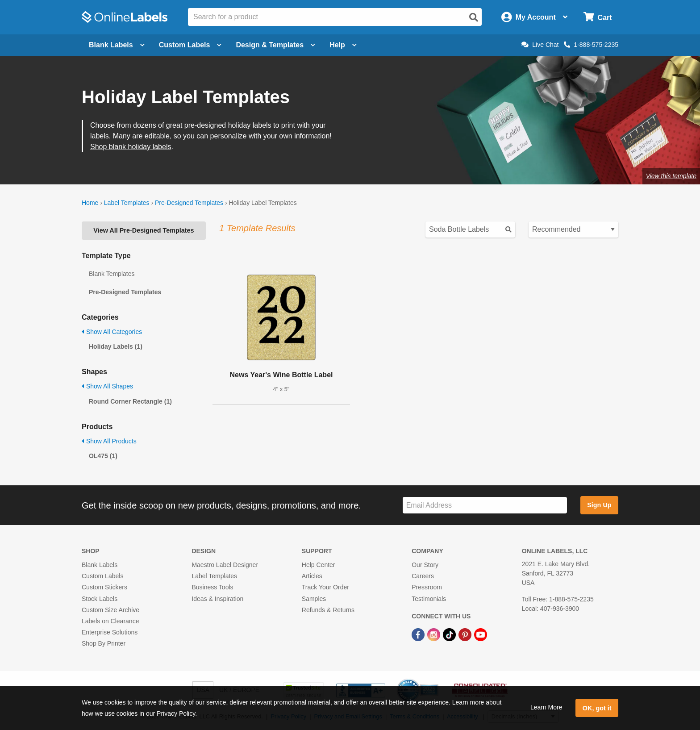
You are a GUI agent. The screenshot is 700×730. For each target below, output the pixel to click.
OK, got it (597, 708)
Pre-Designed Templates (189, 203)
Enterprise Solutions (110, 632)
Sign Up (599, 505)
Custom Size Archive (110, 610)
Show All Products (109, 441)
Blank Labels (100, 565)
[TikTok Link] (450, 634)
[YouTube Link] (481, 634)
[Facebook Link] (419, 634)
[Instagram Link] (435, 634)
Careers (423, 576)
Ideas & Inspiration (217, 599)
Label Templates (127, 203)
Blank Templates (112, 274)
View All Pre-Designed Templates (144, 230)
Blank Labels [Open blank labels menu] (117, 45)
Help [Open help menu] (343, 45)
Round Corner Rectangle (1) (130, 401)
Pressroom (427, 587)
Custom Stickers (104, 587)
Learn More (546, 707)
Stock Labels (100, 599)
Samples (314, 599)
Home (90, 203)
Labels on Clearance (110, 621)
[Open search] (474, 17)
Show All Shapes (107, 386)
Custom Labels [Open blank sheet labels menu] (190, 45)
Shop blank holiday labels (131, 147)
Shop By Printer (104, 643)
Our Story (425, 565)
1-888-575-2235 (591, 45)
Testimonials (429, 599)
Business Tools (212, 587)
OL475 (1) (103, 456)
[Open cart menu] (598, 17)
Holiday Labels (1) (116, 346)
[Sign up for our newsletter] (485, 505)
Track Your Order (325, 587)
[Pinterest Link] (466, 634)
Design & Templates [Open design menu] (275, 45)
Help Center (319, 565)
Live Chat (540, 45)
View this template (671, 176)
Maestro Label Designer (225, 565)
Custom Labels (102, 576)
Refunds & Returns (328, 610)
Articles (312, 576)
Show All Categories (112, 332)
